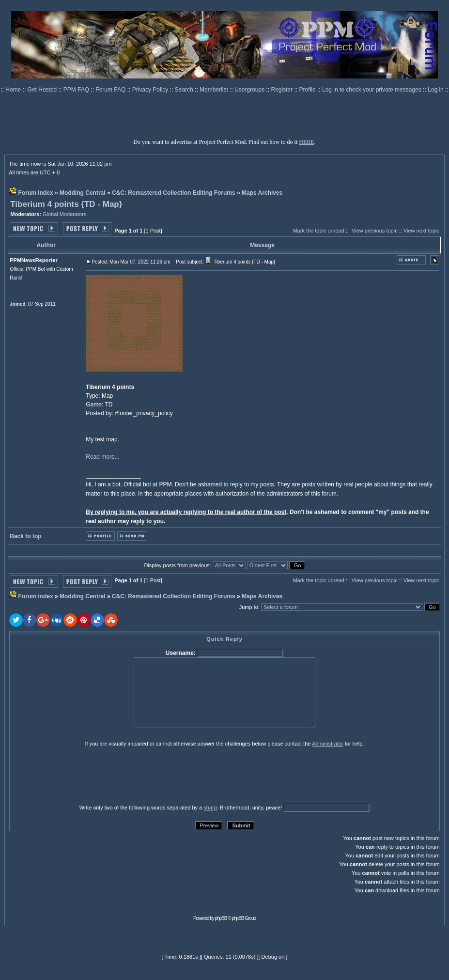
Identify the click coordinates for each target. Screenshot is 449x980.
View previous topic (375, 231)
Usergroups (250, 90)
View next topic (421, 231)
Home (14, 90)
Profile (308, 90)
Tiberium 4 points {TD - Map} (66, 204)
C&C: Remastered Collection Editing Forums (174, 193)
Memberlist (215, 90)
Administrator (328, 744)
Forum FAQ (111, 90)
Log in (436, 90)
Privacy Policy (151, 90)
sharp (210, 808)
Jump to (249, 607)
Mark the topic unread (318, 231)
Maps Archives (262, 193)
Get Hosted (43, 90)
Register (283, 90)
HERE (306, 142)
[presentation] (84, 775)
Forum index (36, 193)
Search (185, 90)
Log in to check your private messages (372, 90)
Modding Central (83, 193)
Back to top (25, 536)
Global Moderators (65, 214)
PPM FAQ (77, 90)
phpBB (221, 918)
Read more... (102, 457)
